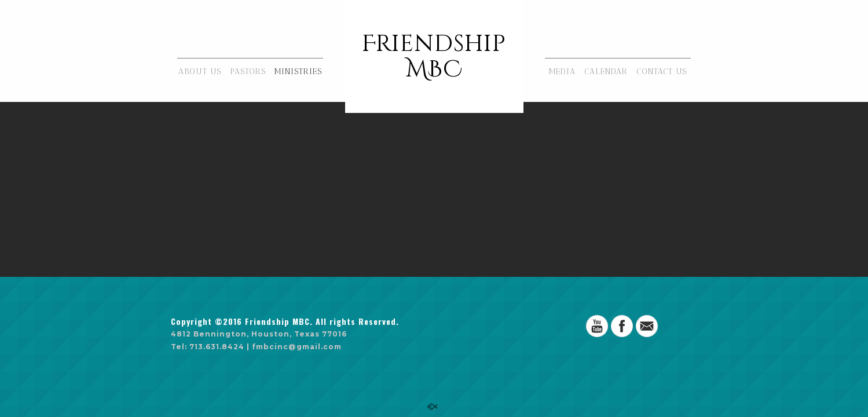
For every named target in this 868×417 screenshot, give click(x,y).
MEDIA (562, 72)
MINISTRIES (298, 72)
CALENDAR (606, 72)
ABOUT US (200, 72)
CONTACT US (662, 72)
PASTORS (248, 72)
